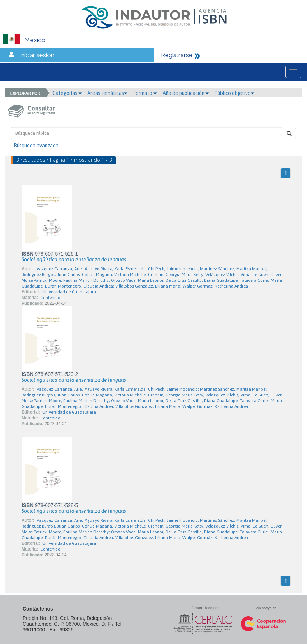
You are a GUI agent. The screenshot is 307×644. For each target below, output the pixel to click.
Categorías (67, 93)
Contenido (50, 298)
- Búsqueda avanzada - (36, 146)
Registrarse (177, 55)
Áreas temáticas (107, 93)
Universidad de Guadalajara (69, 292)
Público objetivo (234, 93)
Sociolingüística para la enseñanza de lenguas (74, 259)
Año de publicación (186, 93)
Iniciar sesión (37, 55)
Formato (145, 93)
